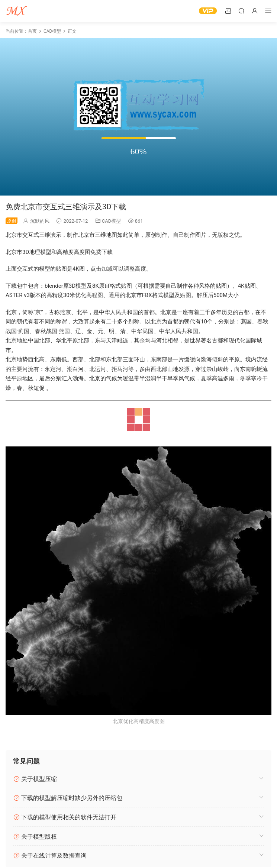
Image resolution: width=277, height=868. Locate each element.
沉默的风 (40, 221)
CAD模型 (111, 221)
